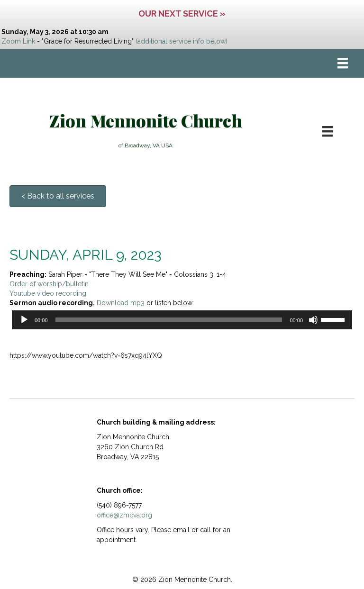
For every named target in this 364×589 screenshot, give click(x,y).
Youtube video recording (48, 293)
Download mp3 (121, 303)
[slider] (169, 320)
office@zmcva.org (124, 515)
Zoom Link (18, 41)
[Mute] (313, 320)
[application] (182, 320)
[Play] (24, 320)
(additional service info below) (182, 41)
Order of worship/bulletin (49, 284)
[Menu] (343, 63)
